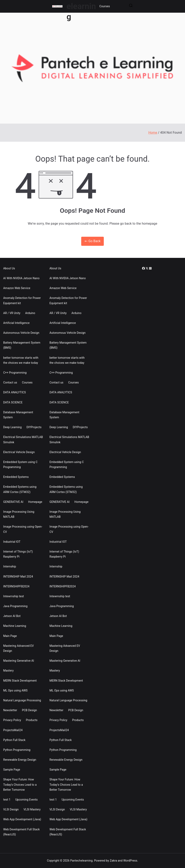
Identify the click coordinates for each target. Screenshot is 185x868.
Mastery (8, 671)
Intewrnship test (14, 596)
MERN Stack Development (20, 681)
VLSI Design (11, 809)
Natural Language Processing (22, 700)
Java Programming (15, 606)
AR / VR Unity (12, 313)
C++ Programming (15, 373)
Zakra (113, 861)
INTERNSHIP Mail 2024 (18, 577)
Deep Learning (12, 427)
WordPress (130, 861)
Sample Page (12, 770)
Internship (10, 566)
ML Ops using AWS (15, 690)
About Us (9, 268)
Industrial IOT (12, 542)
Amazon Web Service (17, 288)
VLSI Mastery (32, 809)
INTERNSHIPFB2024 (16, 586)
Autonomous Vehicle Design (21, 333)
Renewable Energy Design (20, 760)
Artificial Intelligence (16, 323)
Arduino (30, 313)
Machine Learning (15, 626)
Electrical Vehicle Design (19, 452)
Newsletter (10, 710)
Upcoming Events (27, 800)
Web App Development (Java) (22, 819)
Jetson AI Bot (12, 616)
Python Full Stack (14, 740)
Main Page (10, 636)
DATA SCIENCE (13, 402)
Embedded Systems (16, 477)
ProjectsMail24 (13, 730)
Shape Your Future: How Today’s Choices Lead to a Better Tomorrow (20, 784)
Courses (105, 6)
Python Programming (17, 750)
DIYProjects (34, 427)
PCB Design (30, 710)
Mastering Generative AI (19, 661)
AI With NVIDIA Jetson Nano (21, 278)
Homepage (35, 502)
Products (32, 720)
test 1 (7, 800)
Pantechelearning (81, 861)
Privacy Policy (12, 720)
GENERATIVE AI (13, 502)
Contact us (10, 382)
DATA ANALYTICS (15, 392)
